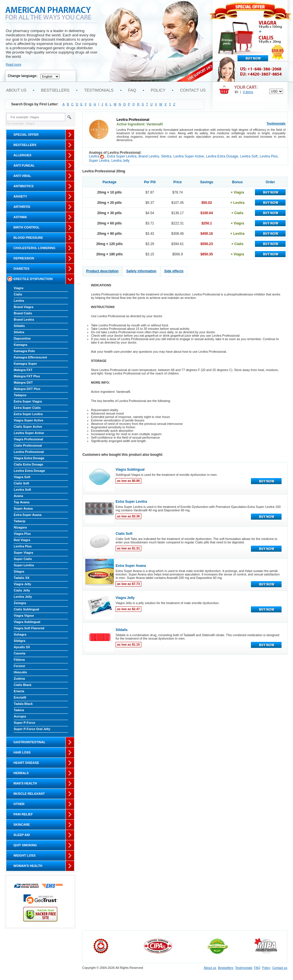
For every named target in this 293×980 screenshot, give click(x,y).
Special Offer (26, 135)
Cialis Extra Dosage (28, 464)
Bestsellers (55, 90)
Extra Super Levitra (28, 414)
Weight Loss (24, 855)
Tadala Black (23, 704)
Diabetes (21, 269)
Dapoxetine (22, 338)
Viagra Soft (22, 477)
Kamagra (20, 345)
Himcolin (20, 672)
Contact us (193, 90)
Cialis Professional (28, 445)
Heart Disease (26, 763)
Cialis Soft (21, 483)
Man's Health (25, 783)
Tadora (19, 710)
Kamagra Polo (24, 351)
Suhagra (20, 634)
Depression (24, 258)
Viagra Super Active (28, 420)
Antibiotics (23, 186)
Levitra (19, 301)
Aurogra (20, 716)
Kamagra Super (25, 364)
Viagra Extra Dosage (29, 458)
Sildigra (19, 641)
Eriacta (19, 691)
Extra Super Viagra (28, 401)
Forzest (19, 666)
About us (16, 90)
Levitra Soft (22, 490)
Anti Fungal (24, 165)
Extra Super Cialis (27, 408)
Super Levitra (24, 565)
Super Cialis (23, 559)
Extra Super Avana (28, 515)
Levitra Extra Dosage (29, 471)
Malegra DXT (23, 382)
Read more (13, 64)
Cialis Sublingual (26, 609)
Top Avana (22, 502)
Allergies (22, 155)
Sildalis (19, 326)
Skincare (22, 825)
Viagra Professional (28, 439)
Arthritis (22, 207)
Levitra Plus (23, 546)
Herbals (21, 773)
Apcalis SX (22, 647)
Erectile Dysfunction (33, 279)
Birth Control (26, 227)
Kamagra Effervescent (30, 357)
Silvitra (19, 332)
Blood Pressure (28, 238)
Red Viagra (22, 540)
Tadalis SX (22, 578)
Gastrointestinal (29, 742)
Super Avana (23, 508)
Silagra (19, 571)
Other (19, 804)
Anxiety (20, 196)
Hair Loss (22, 752)
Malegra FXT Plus (27, 376)
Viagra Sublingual (27, 622)
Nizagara (20, 527)
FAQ (132, 90)
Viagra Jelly (22, 584)
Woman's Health (28, 866)
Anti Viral (22, 176)
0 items (248, 92)
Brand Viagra (23, 307)
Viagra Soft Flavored (29, 628)
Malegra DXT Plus (27, 389)
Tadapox (20, 395)
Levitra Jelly (23, 597)
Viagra (18, 288)
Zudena (19, 679)
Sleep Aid (22, 835)
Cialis (18, 294)
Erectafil (20, 697)
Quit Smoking (25, 845)
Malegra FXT (23, 370)
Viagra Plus (22, 534)
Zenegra (20, 603)
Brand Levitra (24, 320)
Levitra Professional (29, 452)
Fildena (19, 660)
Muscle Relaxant (29, 794)
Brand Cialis (23, 313)
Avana (18, 496)
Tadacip (20, 521)
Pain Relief (23, 814)
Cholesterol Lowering (34, 248)
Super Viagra (23, 553)
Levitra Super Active (29, 433)
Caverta (19, 653)
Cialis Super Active (28, 427)
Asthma (20, 217)
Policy (158, 90)
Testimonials (99, 90)
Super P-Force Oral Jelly (32, 729)
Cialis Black (23, 685)
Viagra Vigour (24, 616)
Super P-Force (24, 723)
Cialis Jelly (22, 590)
